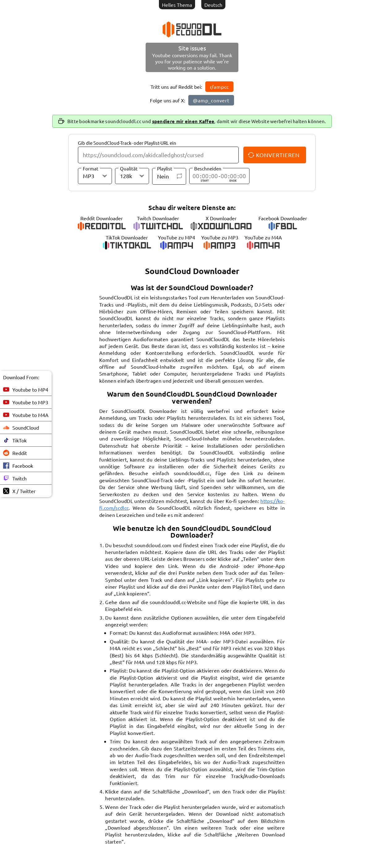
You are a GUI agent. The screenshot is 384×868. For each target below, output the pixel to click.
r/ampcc (220, 87)
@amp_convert (211, 100)
